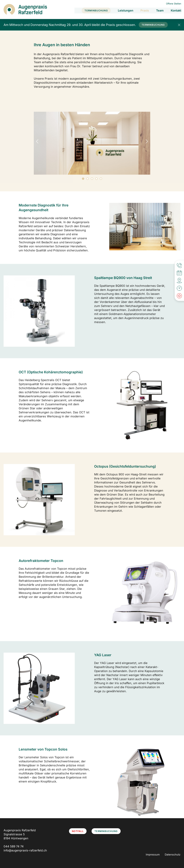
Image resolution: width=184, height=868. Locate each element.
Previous (38, 141)
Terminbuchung (96, 10)
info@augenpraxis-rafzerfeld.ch (25, 850)
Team (160, 10)
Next (146, 141)
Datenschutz (173, 855)
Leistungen (125, 10)
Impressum (153, 855)
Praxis (145, 10)
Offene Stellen (174, 4)
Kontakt (176, 10)
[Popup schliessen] (179, 25)
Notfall (78, 831)
